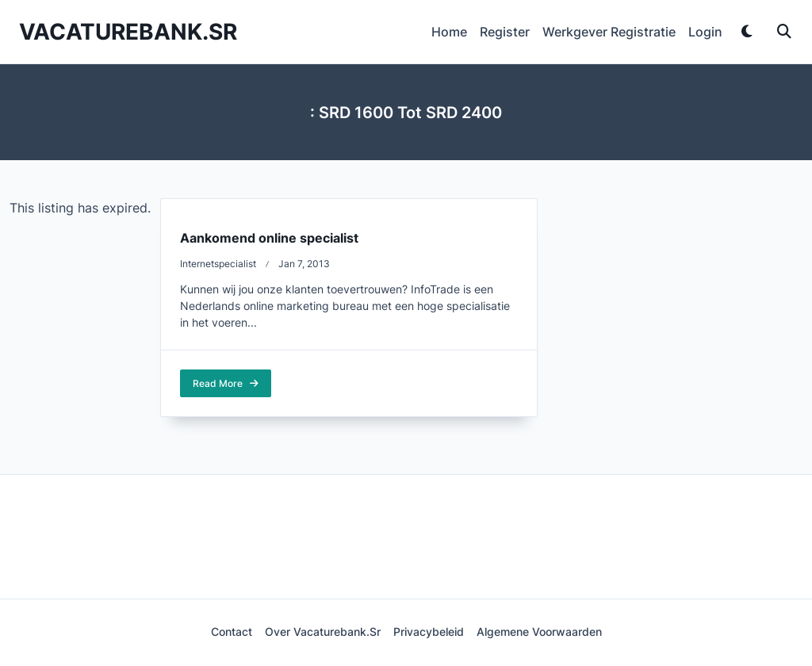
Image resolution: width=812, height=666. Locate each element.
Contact (232, 632)
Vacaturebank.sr (128, 32)
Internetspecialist (218, 264)
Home (449, 32)
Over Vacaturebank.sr (323, 632)
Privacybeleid (429, 632)
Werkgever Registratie (609, 32)
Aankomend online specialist (269, 238)
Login (705, 32)
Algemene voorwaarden (539, 632)
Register (505, 32)
